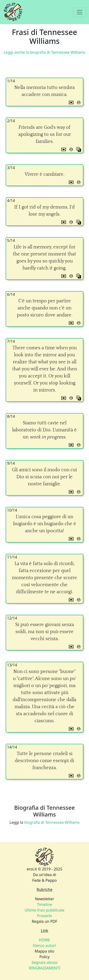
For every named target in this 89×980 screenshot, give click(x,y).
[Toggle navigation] (80, 12)
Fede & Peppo (44, 880)
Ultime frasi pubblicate (45, 910)
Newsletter (44, 899)
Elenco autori (44, 946)
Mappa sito (45, 951)
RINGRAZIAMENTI (44, 968)
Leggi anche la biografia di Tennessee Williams (44, 52)
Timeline (44, 904)
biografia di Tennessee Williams (52, 822)
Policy (44, 957)
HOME (45, 940)
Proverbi (44, 916)
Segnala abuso (45, 962)
